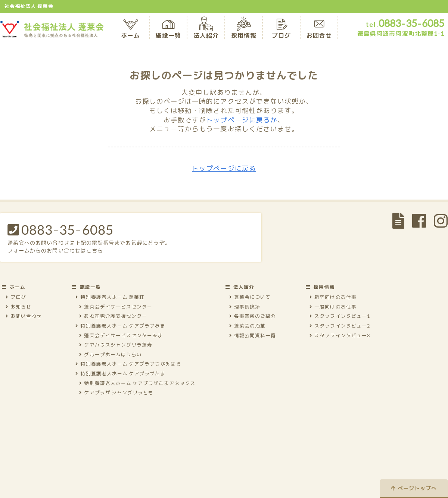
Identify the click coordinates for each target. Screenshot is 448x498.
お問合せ (319, 30)
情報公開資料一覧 (253, 335)
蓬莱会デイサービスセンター (116, 307)
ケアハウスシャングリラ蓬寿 (116, 345)
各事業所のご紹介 (253, 316)
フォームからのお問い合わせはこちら (55, 250)
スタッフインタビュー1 (340, 316)
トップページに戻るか (242, 120)
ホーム (130, 30)
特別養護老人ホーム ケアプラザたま (120, 373)
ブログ (281, 30)
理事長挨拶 (245, 307)
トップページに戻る (224, 168)
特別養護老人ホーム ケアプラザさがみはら (128, 364)
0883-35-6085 (60, 229)
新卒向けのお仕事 (333, 297)
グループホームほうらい (111, 354)
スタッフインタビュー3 (340, 335)
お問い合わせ (24, 316)
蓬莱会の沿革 (247, 326)
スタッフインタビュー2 (340, 326)
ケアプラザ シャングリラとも (116, 392)
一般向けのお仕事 (333, 307)
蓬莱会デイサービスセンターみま (121, 335)
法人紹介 (206, 30)
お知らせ (18, 307)
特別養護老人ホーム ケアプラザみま (120, 326)
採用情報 (244, 30)
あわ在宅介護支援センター (113, 316)
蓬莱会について (250, 297)
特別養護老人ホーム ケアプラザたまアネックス (137, 383)
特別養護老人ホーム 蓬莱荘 (110, 297)
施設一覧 (168, 30)
